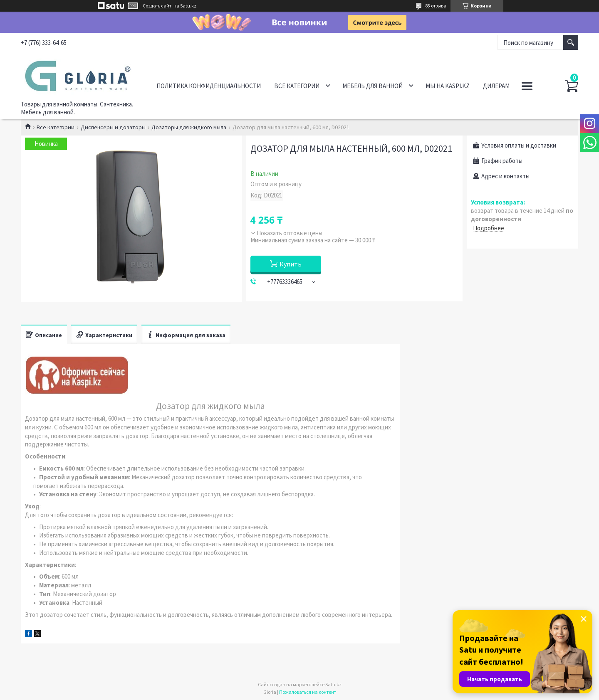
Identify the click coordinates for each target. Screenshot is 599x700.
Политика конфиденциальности (209, 86)
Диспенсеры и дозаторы (113, 127)
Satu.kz (333, 684)
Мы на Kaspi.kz (448, 86)
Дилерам (496, 86)
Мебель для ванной (373, 86)
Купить (291, 264)
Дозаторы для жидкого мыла (189, 127)
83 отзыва (436, 6)
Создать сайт (157, 6)
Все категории (297, 86)
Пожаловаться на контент (308, 692)
